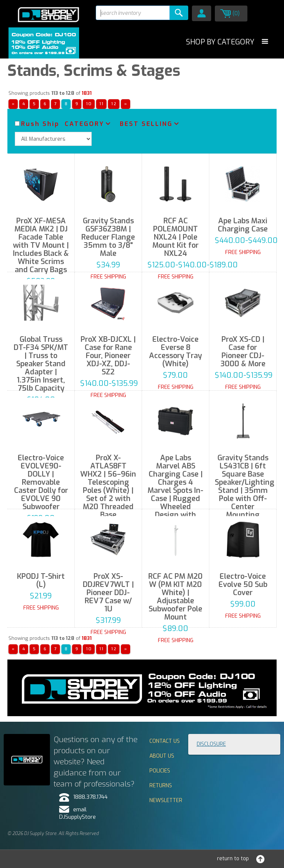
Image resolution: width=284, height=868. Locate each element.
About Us (162, 756)
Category (84, 124)
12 (114, 104)
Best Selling (146, 124)
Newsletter (166, 800)
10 (89, 104)
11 (102, 104)
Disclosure (211, 744)
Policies (160, 771)
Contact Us (165, 741)
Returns (161, 786)
